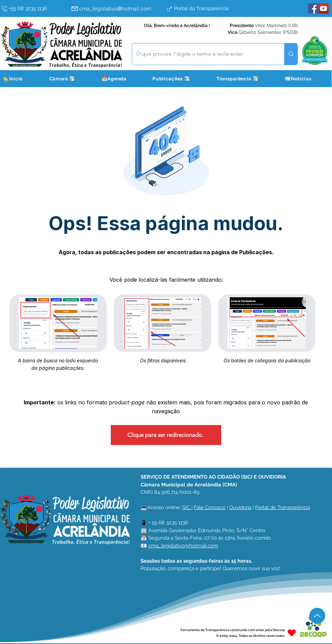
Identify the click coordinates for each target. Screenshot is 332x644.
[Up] (317, 616)
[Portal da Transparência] (212, 8)
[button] (71, 79)
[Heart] (292, 633)
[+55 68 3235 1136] (34, 8)
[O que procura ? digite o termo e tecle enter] (203, 54)
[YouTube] (324, 8)
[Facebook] (313, 8)
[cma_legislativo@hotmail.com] (117, 8)
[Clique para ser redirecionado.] (166, 435)
